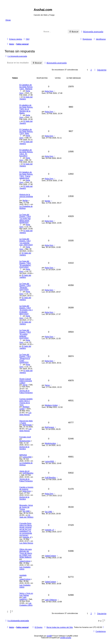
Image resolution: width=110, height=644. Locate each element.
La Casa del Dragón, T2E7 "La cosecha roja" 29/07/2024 (26, 242)
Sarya (25, 385)
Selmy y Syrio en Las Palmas (26, 594)
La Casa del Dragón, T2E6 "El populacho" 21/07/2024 (25, 264)
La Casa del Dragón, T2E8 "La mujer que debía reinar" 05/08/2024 (25, 218)
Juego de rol (24, 471)
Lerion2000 (27, 457)
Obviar (8, 20)
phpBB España (66, 638)
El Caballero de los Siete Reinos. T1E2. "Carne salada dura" (26, 175)
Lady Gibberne (23, 598)
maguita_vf (27, 537)
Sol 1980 (26, 511)
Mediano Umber (24, 408)
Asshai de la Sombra (24, 448)
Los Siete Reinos (25, 414)
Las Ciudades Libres (26, 604)
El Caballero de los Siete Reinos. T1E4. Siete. (26, 131)
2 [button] (91, 70)
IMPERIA (23, 455)
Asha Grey (49, 91)
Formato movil (25, 437)
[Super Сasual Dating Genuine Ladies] (26, 381)
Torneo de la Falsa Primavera (26, 392)
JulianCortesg (25, 561)
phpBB (49, 636)
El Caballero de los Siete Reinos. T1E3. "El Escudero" (26, 153)
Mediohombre (25, 441)
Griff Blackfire (28, 473)
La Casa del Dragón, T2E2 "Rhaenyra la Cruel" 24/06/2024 (25, 358)
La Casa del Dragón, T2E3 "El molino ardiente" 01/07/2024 (25, 334)
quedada (23, 575)
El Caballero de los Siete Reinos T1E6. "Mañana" (26, 87)
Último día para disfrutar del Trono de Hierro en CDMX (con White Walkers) (26, 553)
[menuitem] (26, 39)
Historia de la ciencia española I (26, 196)
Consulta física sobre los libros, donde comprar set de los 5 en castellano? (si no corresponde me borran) (26, 529)
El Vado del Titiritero (25, 254)
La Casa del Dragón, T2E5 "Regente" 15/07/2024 (25, 286)
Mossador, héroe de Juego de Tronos (26, 507)
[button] (100, 70)
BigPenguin (27, 425)
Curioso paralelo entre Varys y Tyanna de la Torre (26, 402)
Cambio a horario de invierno (26, 488)
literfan (25, 200)
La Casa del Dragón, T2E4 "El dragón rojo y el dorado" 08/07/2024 (26, 310)
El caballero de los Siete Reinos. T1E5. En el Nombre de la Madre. (26, 109)
